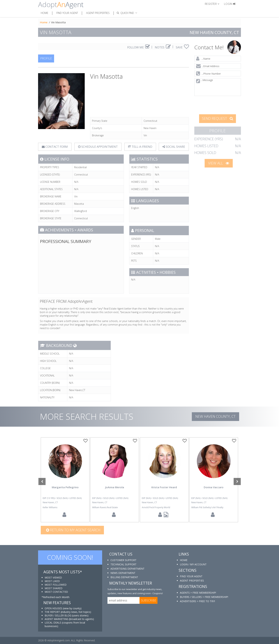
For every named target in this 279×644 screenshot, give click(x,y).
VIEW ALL (219, 163)
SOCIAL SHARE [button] (174, 147)
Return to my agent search (73, 530)
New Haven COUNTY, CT (215, 416)
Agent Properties (98, 13)
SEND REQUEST (218, 118)
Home (44, 13)
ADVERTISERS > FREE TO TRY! (197, 601)
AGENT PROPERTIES (192, 581)
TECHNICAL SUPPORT (123, 564)
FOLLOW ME (139, 47)
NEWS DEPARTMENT (123, 573)
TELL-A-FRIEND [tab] (140, 147)
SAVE (182, 47)
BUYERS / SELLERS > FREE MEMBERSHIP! (204, 597)
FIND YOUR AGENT (191, 576)
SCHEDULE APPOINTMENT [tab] (98, 147)
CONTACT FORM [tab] (55, 147)
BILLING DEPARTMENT (124, 577)
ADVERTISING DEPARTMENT (127, 569)
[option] (65, 480)
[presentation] (218, 105)
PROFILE (46, 58)
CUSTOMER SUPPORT (123, 560)
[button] (214, 4)
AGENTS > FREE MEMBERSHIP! (198, 593)
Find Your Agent (67, 13)
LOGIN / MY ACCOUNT (193, 564)
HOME (184, 560)
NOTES (163, 47)
